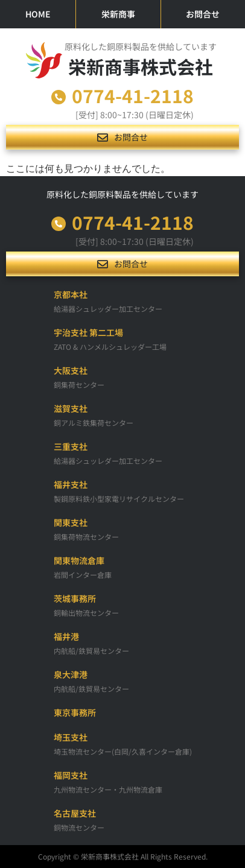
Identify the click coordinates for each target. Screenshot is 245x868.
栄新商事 (118, 14)
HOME (38, 14)
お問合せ (203, 14)
